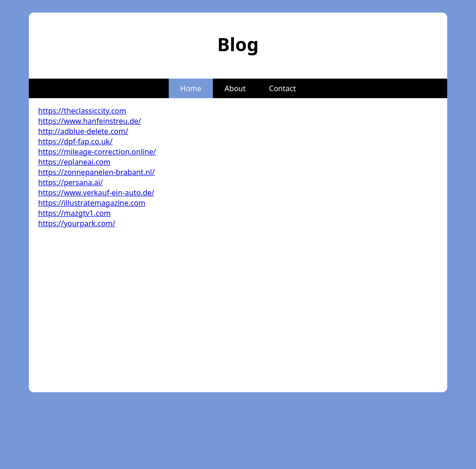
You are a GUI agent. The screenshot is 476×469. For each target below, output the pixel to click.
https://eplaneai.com (74, 162)
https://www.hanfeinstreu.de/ (90, 121)
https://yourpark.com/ (77, 223)
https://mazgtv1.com (74, 213)
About (235, 88)
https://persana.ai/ (70, 182)
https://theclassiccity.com (82, 111)
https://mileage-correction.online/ (97, 152)
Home (191, 88)
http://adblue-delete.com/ (83, 131)
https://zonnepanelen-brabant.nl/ (96, 172)
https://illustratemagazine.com (92, 203)
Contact (283, 88)
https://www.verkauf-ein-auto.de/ (96, 193)
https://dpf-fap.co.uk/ (75, 141)
